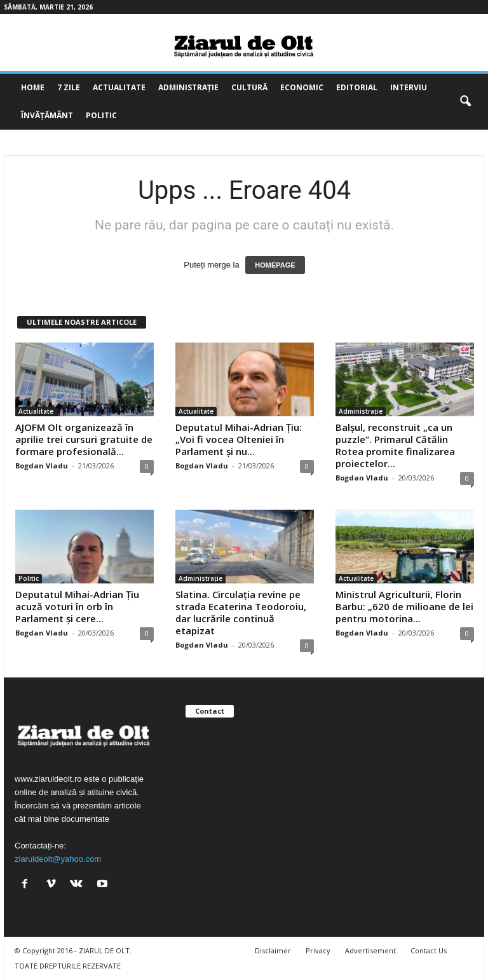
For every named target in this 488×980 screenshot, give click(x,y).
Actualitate (119, 87)
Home (33, 87)
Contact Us (429, 950)
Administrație (188, 87)
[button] (465, 102)
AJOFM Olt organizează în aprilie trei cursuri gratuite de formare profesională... (84, 439)
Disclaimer (273, 950)
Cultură (249, 87)
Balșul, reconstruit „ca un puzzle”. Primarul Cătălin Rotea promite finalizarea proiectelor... (395, 445)
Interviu (409, 87)
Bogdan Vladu (42, 466)
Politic (101, 115)
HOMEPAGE (275, 265)
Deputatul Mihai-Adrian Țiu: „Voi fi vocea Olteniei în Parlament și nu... (239, 439)
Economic (302, 87)
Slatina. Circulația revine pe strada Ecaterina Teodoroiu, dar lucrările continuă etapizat (241, 612)
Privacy (318, 950)
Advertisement (370, 950)
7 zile (69, 87)
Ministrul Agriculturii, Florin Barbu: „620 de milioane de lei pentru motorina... (404, 606)
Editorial (357, 87)
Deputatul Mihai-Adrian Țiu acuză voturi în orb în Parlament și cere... (77, 606)
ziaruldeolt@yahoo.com (58, 859)
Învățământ (47, 115)
